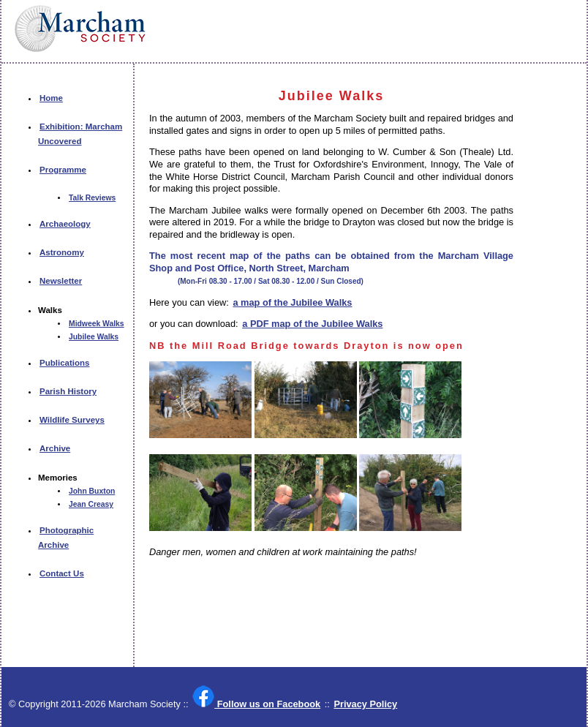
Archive (55, 448)
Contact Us (62, 573)
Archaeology (65, 224)
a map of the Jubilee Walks (292, 302)
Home (51, 98)
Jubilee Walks (94, 337)
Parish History (68, 391)
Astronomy (62, 252)
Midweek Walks (97, 324)
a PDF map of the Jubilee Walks (312, 324)
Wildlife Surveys (72, 420)
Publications (64, 363)
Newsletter (61, 281)
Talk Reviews (92, 198)
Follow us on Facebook (256, 703)
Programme (63, 170)
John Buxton (92, 491)
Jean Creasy (91, 504)
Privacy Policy (365, 704)
